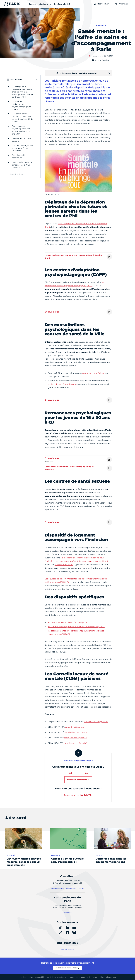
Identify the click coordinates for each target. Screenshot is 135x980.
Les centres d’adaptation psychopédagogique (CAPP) (21, 105)
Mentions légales (26, 977)
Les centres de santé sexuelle (21, 140)
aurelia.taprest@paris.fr (76, 743)
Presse (71, 977)
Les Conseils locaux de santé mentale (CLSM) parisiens (22, 165)
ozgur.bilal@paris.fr (75, 727)
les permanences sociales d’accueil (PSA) (68, 622)
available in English (88, 73)
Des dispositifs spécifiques (19, 156)
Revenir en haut (17, 174)
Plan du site (111, 977)
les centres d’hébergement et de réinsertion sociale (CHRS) (77, 627)
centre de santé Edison (93, 373)
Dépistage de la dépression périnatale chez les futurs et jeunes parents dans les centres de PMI (23, 92)
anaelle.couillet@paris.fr (96, 722)
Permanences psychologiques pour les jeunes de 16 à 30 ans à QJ (22, 130)
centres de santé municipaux (62, 384)
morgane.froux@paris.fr (76, 738)
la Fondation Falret (64, 565)
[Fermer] (109, 73)
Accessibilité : (51, 977)
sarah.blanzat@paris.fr (76, 732)
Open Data (81, 977)
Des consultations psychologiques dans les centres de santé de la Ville (22, 118)
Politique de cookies (96, 977)
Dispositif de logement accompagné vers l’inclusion (22, 148)
